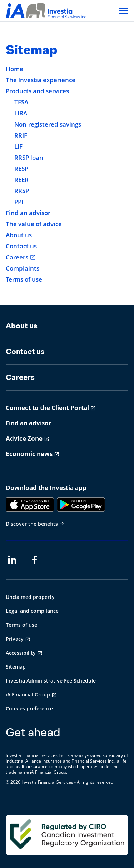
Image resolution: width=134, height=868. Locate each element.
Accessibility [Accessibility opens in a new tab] (21, 653)
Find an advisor (28, 213)
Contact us (21, 246)
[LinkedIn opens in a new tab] (12, 560)
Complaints (23, 268)
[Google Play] (81, 505)
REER (21, 180)
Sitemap (16, 667)
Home (14, 69)
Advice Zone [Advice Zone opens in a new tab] (24, 438)
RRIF (21, 135)
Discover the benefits (35, 524)
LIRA (21, 113)
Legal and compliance (32, 611)
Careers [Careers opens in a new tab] (21, 257)
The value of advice (34, 224)
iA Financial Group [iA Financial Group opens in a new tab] (28, 695)
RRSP (22, 191)
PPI (19, 202)
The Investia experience (41, 80)
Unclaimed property (30, 597)
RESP (21, 169)
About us (19, 235)
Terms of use (24, 279)
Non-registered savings (48, 124)
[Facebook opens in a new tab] (36, 560)
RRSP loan (29, 158)
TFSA (21, 102)
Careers (20, 377)
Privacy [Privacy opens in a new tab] (15, 639)
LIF (18, 147)
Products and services (37, 91)
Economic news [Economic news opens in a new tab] (29, 454)
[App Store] (30, 505)
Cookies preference (29, 708)
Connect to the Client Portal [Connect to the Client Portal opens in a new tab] (47, 408)
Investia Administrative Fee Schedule (51, 681)
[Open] (123, 11)
